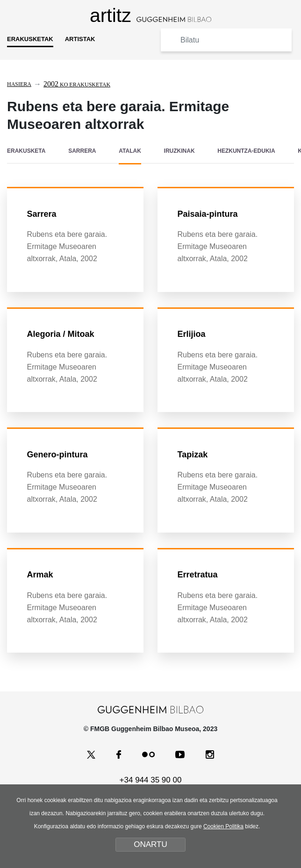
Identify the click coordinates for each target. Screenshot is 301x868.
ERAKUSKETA (26, 151)
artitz (150, 15)
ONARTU (150, 844)
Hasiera (19, 84)
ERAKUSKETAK (30, 39)
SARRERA (82, 151)
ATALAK (130, 151)
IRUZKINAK (179, 151)
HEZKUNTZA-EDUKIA (246, 151)
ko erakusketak (77, 85)
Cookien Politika (223, 826)
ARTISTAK (80, 39)
